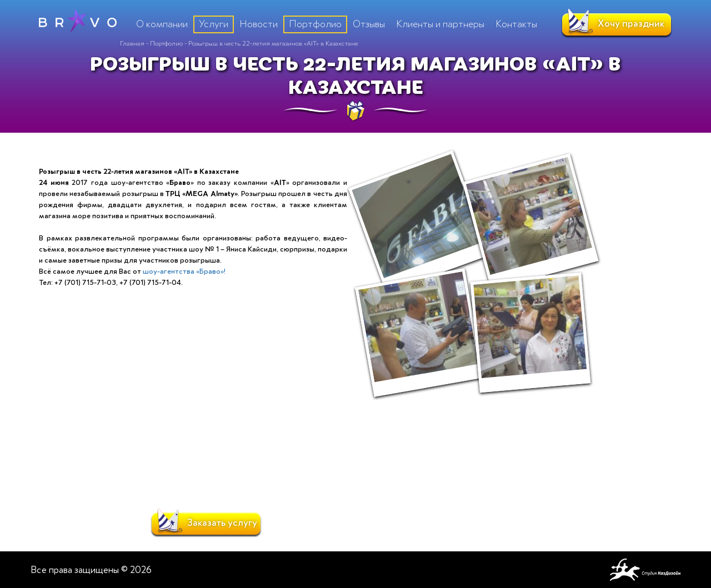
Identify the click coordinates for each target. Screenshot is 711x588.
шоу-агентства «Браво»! (184, 271)
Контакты (516, 24)
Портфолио (166, 43)
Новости (259, 24)
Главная (132, 43)
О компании (162, 24)
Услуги (214, 24)
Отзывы (369, 24)
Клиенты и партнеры (440, 24)
